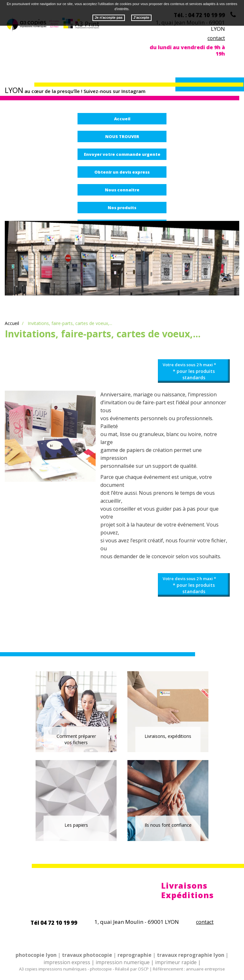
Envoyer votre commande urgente (122, 154)
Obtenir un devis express (122, 172)
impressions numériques (63, 969)
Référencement (168, 969)
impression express (67, 962)
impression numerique (123, 962)
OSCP (143, 969)
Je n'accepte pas (109, 14)
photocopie (101, 969)
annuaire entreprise (205, 969)
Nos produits (122, 208)
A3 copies (28, 969)
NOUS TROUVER (122, 136)
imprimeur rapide (176, 962)
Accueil (122, 119)
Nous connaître (122, 190)
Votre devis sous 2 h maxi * (194, 371)
